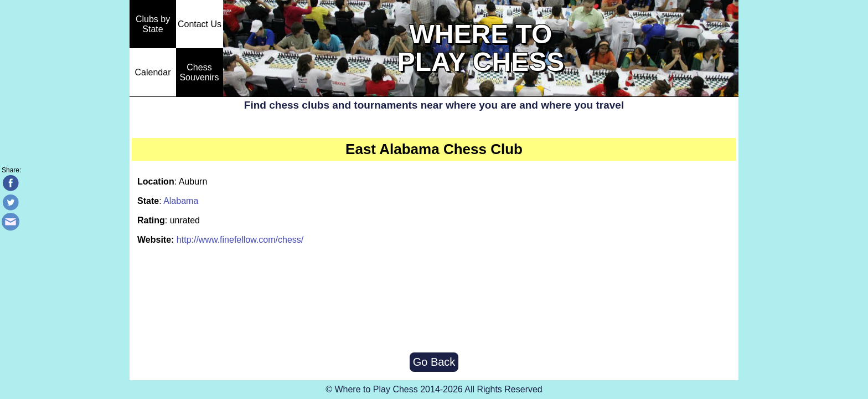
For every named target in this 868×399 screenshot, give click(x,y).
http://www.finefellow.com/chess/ (240, 240)
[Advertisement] (434, 300)
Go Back (434, 362)
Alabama (181, 201)
